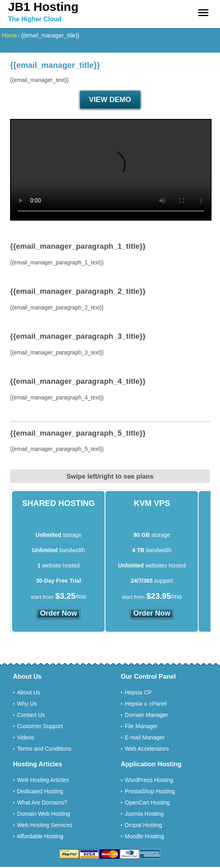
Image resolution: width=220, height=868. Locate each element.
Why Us (27, 704)
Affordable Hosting (40, 836)
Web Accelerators (147, 749)
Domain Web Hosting (43, 814)
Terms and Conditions (44, 749)
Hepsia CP (138, 692)
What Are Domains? (42, 802)
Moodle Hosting (144, 836)
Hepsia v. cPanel (146, 704)
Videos (26, 737)
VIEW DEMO (110, 100)
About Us (29, 692)
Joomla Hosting (144, 814)
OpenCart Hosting (147, 802)
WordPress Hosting (149, 780)
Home (9, 35)
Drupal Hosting (143, 825)
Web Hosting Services (44, 825)
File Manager (141, 726)
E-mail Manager (145, 737)
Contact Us (31, 715)
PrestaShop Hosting (150, 791)
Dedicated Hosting (40, 791)
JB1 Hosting (43, 7)
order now (58, 613)
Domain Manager (146, 715)
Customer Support (40, 726)
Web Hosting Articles (43, 780)
